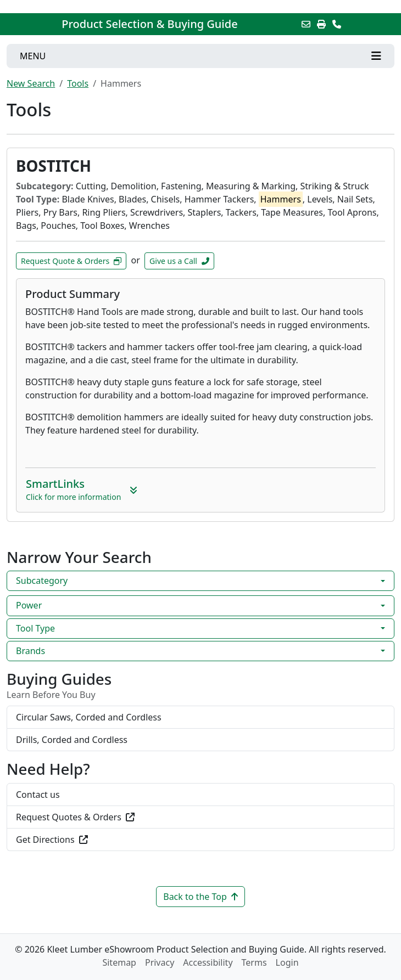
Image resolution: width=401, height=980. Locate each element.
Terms (254, 962)
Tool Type (35, 628)
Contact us (38, 795)
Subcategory (42, 581)
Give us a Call (179, 261)
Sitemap (119, 962)
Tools (78, 83)
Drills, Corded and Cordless (72, 740)
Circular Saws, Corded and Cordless (89, 717)
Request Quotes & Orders (75, 817)
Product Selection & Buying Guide (149, 24)
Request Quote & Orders (71, 261)
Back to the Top (200, 897)
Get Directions (52, 840)
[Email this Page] (306, 24)
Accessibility (208, 962)
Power (29, 605)
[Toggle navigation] (200, 56)
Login (287, 962)
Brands (30, 651)
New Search (31, 83)
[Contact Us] (337, 24)
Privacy (160, 962)
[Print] (321, 24)
